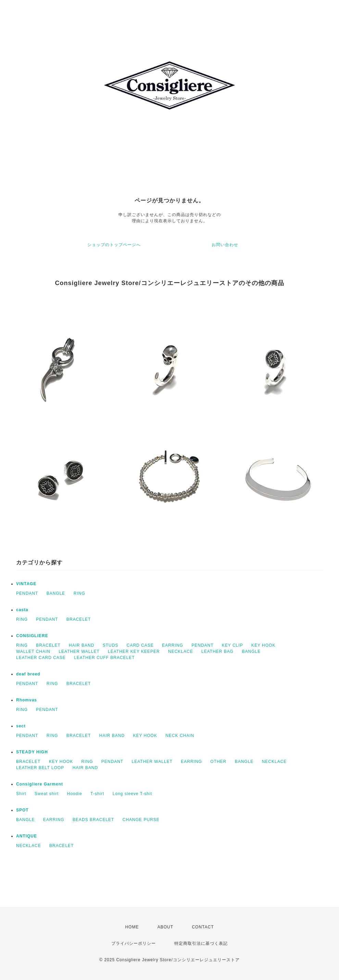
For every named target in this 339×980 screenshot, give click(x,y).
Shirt (21, 794)
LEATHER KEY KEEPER (134, 652)
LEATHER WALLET (79, 652)
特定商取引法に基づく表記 (201, 943)
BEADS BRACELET (93, 820)
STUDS (111, 645)
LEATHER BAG (217, 652)
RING (79, 593)
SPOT (22, 810)
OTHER (218, 762)
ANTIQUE (27, 836)
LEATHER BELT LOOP (40, 768)
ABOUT (165, 927)
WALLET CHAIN (33, 652)
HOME (132, 927)
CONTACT (203, 927)
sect (21, 726)
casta (22, 610)
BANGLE (56, 593)
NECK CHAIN (180, 736)
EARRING (173, 645)
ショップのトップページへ (114, 245)
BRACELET (79, 619)
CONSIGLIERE (32, 636)
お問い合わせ (225, 245)
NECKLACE (181, 652)
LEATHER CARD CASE (41, 658)
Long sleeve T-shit (132, 794)
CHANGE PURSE (141, 820)
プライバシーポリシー (134, 943)
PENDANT (27, 593)
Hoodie (75, 794)
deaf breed (28, 674)
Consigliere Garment (40, 784)
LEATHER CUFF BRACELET (104, 658)
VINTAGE (26, 584)
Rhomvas (27, 700)
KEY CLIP (233, 645)
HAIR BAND (81, 645)
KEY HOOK (263, 645)
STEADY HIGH (32, 752)
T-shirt (97, 794)
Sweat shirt (47, 794)
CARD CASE (140, 645)
